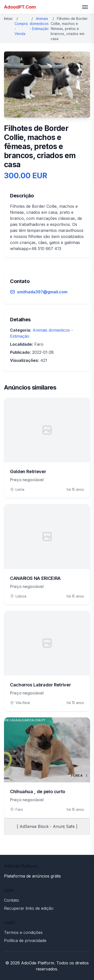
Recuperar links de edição (29, 908)
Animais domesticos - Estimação (39, 24)
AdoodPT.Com (20, 7)
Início (8, 19)
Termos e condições (23, 932)
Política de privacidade (25, 940)
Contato (12, 900)
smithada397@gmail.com (42, 292)
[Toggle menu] (85, 7)
